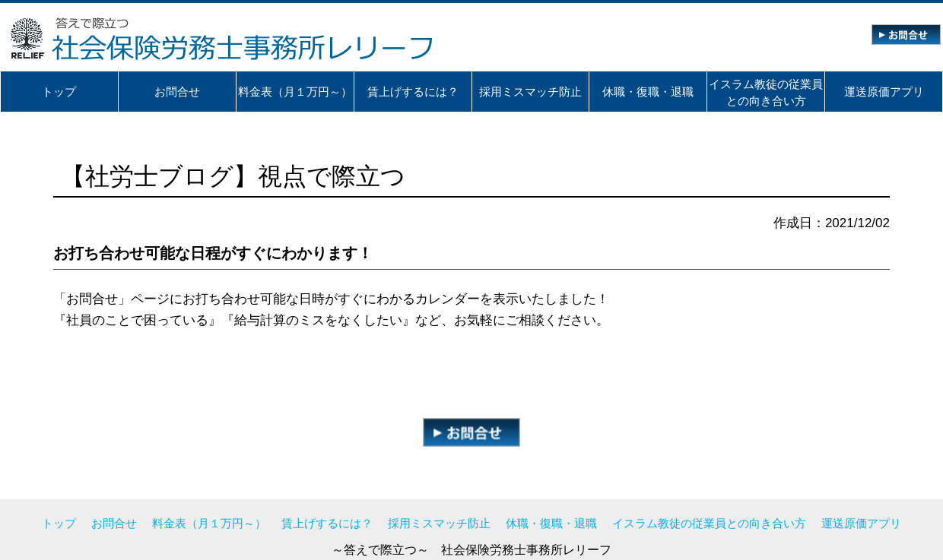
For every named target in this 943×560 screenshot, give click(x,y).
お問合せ (114, 523)
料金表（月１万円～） (209, 523)
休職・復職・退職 (551, 523)
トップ (59, 523)
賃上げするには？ (327, 523)
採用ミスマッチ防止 (439, 523)
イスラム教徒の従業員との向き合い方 (709, 523)
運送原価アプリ (861, 523)
